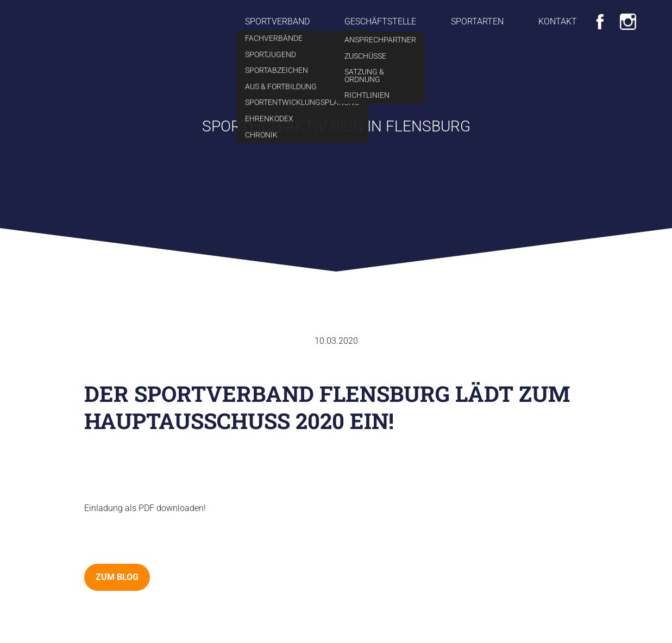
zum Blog (117, 577)
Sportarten (477, 21)
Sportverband (277, 21)
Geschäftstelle (380, 21)
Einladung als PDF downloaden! (145, 508)
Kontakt (558, 21)
